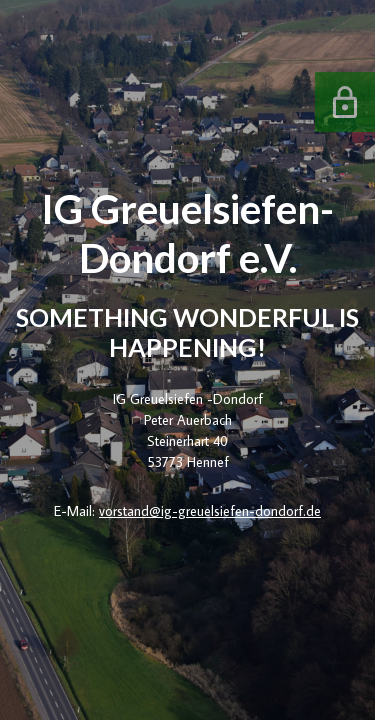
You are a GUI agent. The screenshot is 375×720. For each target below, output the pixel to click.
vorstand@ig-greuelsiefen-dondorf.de (210, 511)
